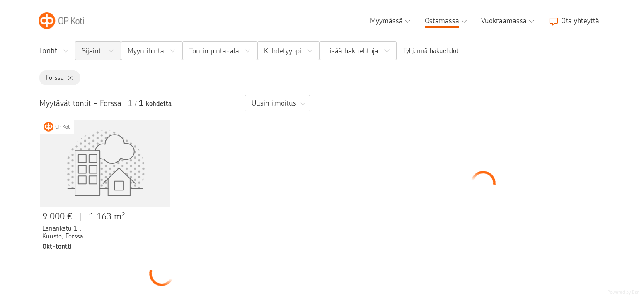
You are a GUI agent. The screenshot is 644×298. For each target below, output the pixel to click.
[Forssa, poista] (69, 78)
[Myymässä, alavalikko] (391, 21)
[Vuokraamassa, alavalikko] (509, 21)
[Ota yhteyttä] (574, 21)
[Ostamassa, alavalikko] (447, 21)
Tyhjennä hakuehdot (431, 51)
